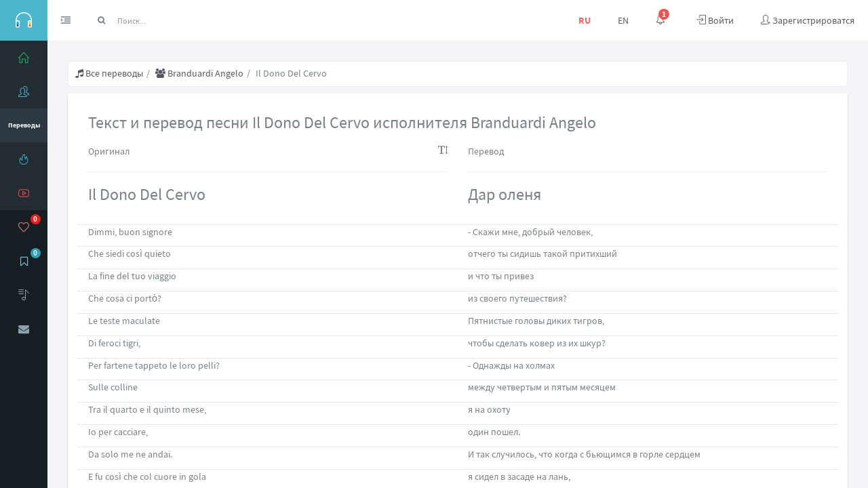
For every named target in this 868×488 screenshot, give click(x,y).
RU (585, 20)
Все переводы (109, 73)
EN (623, 20)
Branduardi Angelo (199, 73)
